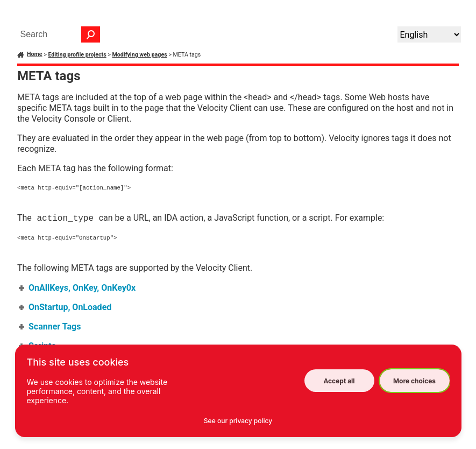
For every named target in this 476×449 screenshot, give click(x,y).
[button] (91, 34)
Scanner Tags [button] (50, 328)
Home (35, 54)
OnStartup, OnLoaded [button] (66, 308)
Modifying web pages (140, 55)
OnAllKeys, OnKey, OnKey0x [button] (78, 289)
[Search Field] (58, 34)
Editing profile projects (77, 55)
